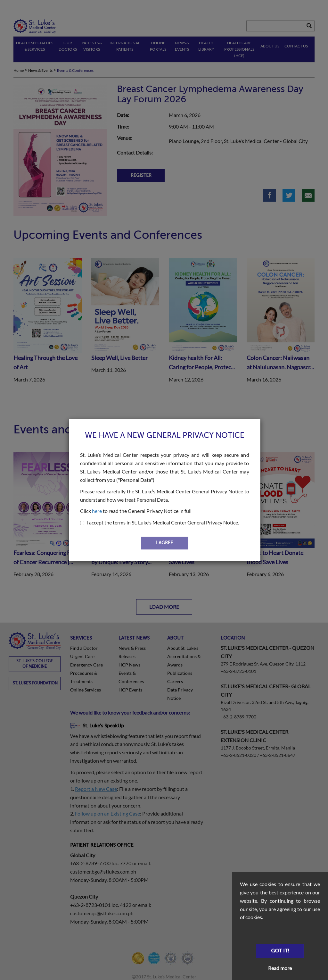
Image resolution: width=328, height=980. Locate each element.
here (97, 511)
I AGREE (164, 543)
